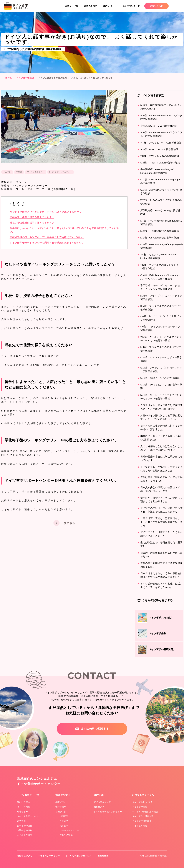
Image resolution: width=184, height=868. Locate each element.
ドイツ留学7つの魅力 (143, 802)
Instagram (104, 856)
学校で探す (61, 807)
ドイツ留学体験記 (25, 78)
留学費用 (22, 821)
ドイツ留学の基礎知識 (143, 816)
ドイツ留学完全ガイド (28, 816)
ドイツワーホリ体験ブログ (79, 856)
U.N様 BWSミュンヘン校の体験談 (160, 378)
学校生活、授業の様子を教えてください (32, 217)
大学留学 (64, 826)
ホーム (9, 78)
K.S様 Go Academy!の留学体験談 (160, 238)
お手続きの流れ (25, 830)
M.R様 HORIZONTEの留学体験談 (160, 231)
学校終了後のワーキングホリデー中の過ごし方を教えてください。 (47, 237)
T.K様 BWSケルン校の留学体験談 (160, 156)
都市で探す (61, 802)
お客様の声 (99, 807)
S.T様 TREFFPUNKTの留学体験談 (161, 163)
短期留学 (64, 816)
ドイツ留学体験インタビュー (108, 812)
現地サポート (24, 812)
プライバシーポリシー (49, 856)
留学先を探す (91, 6)
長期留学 (64, 821)
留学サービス (71, 6)
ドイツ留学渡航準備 (142, 821)
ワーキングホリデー (70, 830)
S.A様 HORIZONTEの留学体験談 (160, 149)
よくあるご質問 (25, 835)
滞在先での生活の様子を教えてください (32, 223)
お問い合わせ (156, 6)
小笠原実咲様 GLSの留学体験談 (159, 126)
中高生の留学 (66, 835)
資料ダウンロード (131, 6)
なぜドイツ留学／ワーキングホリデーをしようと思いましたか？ (46, 212)
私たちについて (25, 856)
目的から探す (62, 812)
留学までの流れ (25, 826)
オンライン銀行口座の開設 (145, 812)
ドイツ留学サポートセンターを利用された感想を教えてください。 (47, 243)
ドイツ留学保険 (140, 807)
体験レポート (110, 6)
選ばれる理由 (24, 802)
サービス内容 (24, 807)
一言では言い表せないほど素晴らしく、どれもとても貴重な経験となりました (162, 522)
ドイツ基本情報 (140, 826)
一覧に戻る (68, 523)
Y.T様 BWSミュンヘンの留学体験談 (161, 143)
